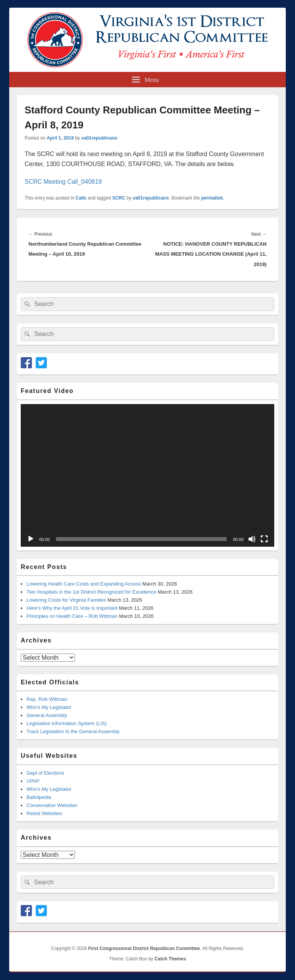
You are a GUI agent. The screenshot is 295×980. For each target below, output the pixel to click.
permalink (212, 198)
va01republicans (99, 138)
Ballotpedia (39, 797)
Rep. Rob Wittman (47, 699)
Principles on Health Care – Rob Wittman (72, 616)
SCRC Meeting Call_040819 (63, 182)
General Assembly (47, 715)
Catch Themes (170, 959)
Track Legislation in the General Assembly (73, 731)
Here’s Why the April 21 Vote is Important (72, 608)
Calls (81, 198)
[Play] (31, 539)
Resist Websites (44, 813)
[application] (147, 475)
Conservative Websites (52, 805)
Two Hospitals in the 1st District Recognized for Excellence (91, 592)
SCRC (119, 198)
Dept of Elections (45, 773)
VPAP (33, 781)
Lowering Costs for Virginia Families (66, 600)
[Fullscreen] (264, 539)
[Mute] (252, 539)
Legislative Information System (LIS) (67, 723)
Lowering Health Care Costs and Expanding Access (84, 584)
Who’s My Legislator (49, 707)
